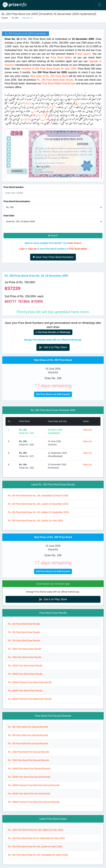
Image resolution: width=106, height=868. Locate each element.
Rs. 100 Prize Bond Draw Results (24, 624)
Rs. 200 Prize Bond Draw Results (24, 632)
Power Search (83, 54)
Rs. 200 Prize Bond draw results (55, 80)
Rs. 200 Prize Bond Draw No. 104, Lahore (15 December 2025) (38, 504)
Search (53, 235)
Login (22, 249)
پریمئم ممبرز (52, 106)
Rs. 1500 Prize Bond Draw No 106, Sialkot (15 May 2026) (36, 830)
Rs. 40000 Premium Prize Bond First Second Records (34, 802)
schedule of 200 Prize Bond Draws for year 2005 (49, 69)
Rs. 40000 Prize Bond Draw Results (25, 691)
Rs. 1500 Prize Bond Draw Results (25, 649)
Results (5, 18)
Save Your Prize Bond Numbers (53, 257)
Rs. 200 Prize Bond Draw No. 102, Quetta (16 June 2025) (35, 521)
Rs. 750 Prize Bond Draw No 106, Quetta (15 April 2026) (35, 847)
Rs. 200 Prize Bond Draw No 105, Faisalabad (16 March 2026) (38, 855)
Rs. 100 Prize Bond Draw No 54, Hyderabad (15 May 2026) (36, 838)
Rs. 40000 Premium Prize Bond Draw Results (30, 699)
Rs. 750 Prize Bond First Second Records (28, 744)
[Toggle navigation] (100, 5)
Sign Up (32, 249)
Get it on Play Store (53, 347)
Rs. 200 (15, 18)
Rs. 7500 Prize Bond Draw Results (25, 657)
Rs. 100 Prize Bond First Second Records (28, 727)
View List (87, 430)
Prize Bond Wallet (61, 58)
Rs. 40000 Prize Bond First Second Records (29, 794)
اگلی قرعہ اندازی (42, 115)
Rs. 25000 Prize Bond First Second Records (29, 777)
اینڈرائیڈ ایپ (26, 119)
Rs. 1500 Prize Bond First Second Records (29, 752)
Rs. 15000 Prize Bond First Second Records (29, 769)
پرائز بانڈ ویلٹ (26, 102)
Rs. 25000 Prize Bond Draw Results (25, 674)
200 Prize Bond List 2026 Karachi (53, 394)
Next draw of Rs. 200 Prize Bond (49, 76)
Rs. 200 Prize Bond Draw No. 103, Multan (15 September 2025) (38, 512)
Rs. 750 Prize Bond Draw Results (24, 641)
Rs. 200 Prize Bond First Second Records (28, 735)
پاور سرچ (79, 102)
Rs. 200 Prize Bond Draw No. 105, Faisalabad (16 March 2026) (38, 496)
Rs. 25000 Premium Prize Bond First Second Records (34, 785)
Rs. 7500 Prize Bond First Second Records (29, 760)
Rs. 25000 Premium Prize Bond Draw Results (30, 682)
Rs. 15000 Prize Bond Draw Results (25, 666)
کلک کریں (35, 110)
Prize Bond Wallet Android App (58, 83)
